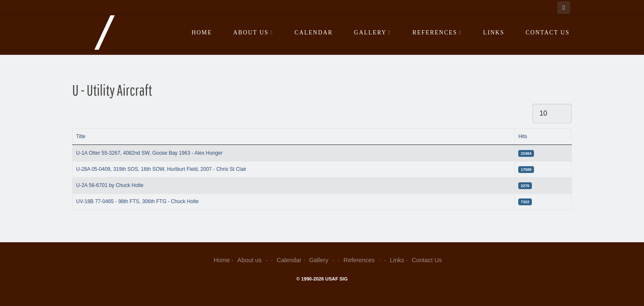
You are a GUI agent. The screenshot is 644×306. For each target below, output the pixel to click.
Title (81, 136)
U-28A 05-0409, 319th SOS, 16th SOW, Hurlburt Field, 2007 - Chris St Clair (161, 169)
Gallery (373, 33)
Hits (523, 136)
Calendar (314, 33)
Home (202, 33)
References (437, 33)
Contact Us (548, 33)
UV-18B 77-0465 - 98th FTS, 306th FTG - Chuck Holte (137, 201)
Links (494, 33)
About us (253, 33)
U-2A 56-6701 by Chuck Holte (110, 185)
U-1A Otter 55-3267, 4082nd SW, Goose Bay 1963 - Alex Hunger (149, 153)
